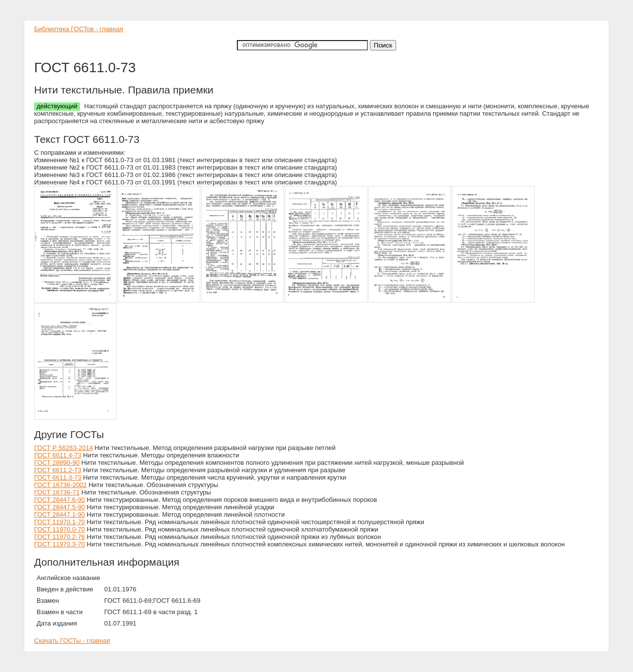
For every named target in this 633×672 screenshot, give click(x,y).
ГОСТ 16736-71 (57, 492)
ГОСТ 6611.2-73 (58, 470)
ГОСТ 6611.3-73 (58, 477)
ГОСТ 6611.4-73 (58, 455)
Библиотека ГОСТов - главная (79, 29)
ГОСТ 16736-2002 (60, 485)
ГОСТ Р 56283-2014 (64, 448)
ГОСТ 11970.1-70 (60, 522)
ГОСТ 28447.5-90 (60, 507)
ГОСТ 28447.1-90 (60, 515)
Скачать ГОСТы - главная (72, 641)
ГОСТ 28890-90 (57, 463)
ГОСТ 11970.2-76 (60, 537)
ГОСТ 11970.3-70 (60, 544)
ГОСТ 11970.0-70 (60, 529)
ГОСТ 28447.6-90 (60, 500)
